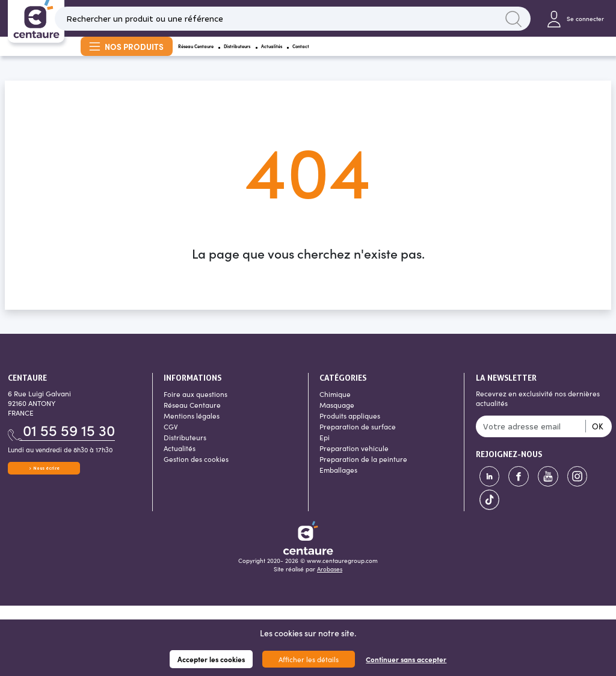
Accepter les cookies (211, 659)
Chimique (335, 408)
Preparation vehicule (354, 462)
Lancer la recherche (511, 21)
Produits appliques (350, 429)
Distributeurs (297, 56)
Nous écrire (44, 488)
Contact (419, 56)
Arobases (330, 583)
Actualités (364, 56)
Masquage (337, 419)
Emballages (338, 484)
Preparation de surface (358, 440)
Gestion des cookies (196, 473)
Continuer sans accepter (406, 659)
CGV (171, 440)
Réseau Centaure (217, 56)
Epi (325, 451)
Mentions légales (192, 429)
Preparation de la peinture (363, 473)
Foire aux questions (196, 408)
